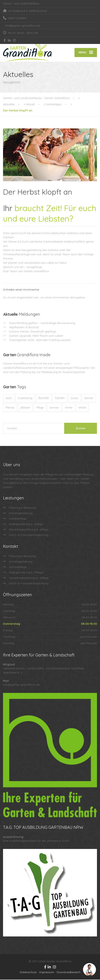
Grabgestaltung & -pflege (26, 524)
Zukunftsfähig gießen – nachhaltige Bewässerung (42, 323)
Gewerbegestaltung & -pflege (29, 530)
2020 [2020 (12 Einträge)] (9, 398)
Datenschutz (28, 973)
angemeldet (24, 298)
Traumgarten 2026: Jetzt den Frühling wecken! (40, 340)
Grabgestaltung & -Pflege (26, 573)
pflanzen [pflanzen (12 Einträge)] (25, 408)
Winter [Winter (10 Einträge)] (69, 408)
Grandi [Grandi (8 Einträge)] (74, 398)
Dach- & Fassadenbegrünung (29, 535)
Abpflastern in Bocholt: (24, 328)
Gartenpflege (18, 519)
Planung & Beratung (22, 508)
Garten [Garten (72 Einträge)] (60, 398)
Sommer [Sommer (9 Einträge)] (54, 408)
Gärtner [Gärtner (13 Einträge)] (89, 398)
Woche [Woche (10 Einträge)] (82, 408)
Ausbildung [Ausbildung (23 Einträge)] (25, 398)
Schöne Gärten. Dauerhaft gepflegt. (33, 332)
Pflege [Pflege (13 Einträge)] (40, 408)
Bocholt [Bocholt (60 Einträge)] (44, 398)
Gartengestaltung (21, 513)
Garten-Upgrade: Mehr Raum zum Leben (36, 336)
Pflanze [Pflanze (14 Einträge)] (10, 408)
